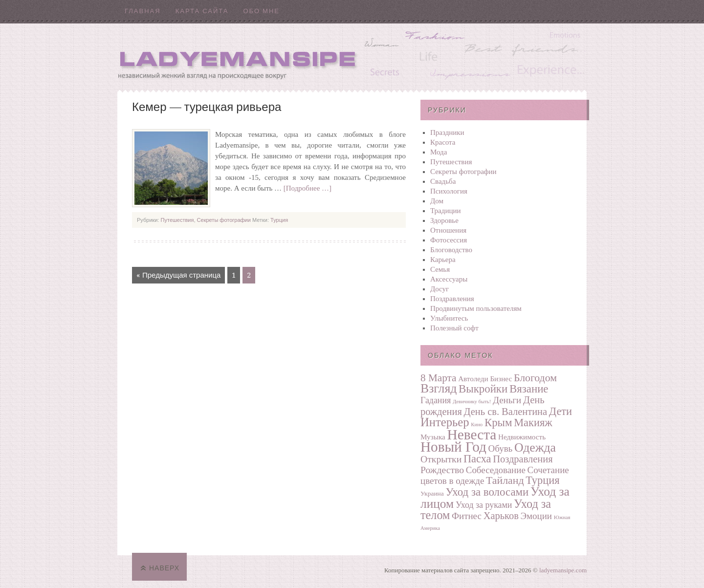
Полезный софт (454, 328)
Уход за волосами (487, 492)
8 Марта (438, 378)
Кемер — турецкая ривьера (207, 107)
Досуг (440, 289)
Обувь (501, 448)
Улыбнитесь (449, 318)
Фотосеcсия (449, 240)
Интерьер (445, 422)
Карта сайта (202, 11)
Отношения (448, 230)
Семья (440, 269)
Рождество (442, 470)
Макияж (533, 423)
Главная (143, 11)
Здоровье (444, 220)
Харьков (501, 516)
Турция (279, 220)
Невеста (472, 435)
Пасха (477, 459)
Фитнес (467, 516)
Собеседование (496, 470)
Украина (432, 493)
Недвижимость (522, 437)
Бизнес (501, 379)
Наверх (164, 568)
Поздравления (452, 299)
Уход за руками (484, 505)
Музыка (433, 437)
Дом (437, 201)
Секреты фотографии (224, 220)
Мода (439, 152)
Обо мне (261, 11)
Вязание (529, 389)
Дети (561, 411)
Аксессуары (449, 279)
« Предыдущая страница (178, 275)
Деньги (507, 400)
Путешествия (177, 220)
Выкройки (483, 389)
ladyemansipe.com (563, 570)
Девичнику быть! (472, 402)
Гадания (436, 400)
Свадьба (443, 181)
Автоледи (473, 379)
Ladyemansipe (352, 56)
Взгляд (439, 388)
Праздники (447, 132)
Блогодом (535, 378)
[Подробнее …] (308, 188)
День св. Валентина (506, 412)
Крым (498, 423)
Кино (477, 425)
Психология (449, 191)
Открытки (441, 459)
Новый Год (453, 447)
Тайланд (505, 480)
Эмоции (536, 516)
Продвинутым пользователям (476, 308)
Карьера (443, 260)
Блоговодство (451, 250)
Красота (443, 142)
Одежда (535, 447)
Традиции (446, 211)
